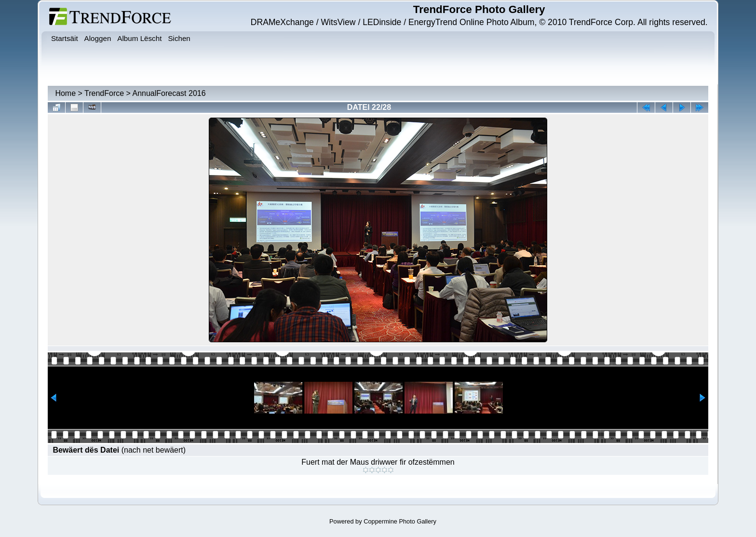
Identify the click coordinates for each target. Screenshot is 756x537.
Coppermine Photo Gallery (400, 521)
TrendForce (104, 93)
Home (65, 93)
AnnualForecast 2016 (169, 93)
